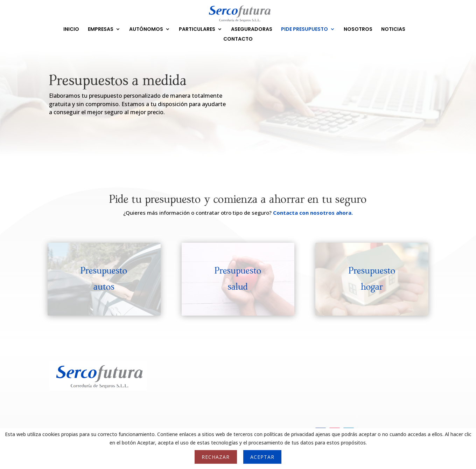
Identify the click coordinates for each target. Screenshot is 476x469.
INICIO (71, 30)
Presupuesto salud (238, 279)
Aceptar (262, 457)
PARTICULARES (197, 30)
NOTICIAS (393, 30)
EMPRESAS (101, 30)
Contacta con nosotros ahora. (313, 213)
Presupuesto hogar (372, 279)
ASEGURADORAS (252, 30)
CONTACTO (238, 39)
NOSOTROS (358, 30)
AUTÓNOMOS (146, 30)
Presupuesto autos (104, 279)
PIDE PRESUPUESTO (304, 30)
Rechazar (216, 457)
